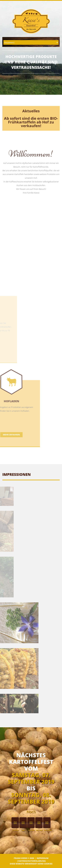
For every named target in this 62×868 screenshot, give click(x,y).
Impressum (42, 858)
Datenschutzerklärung (32, 861)
